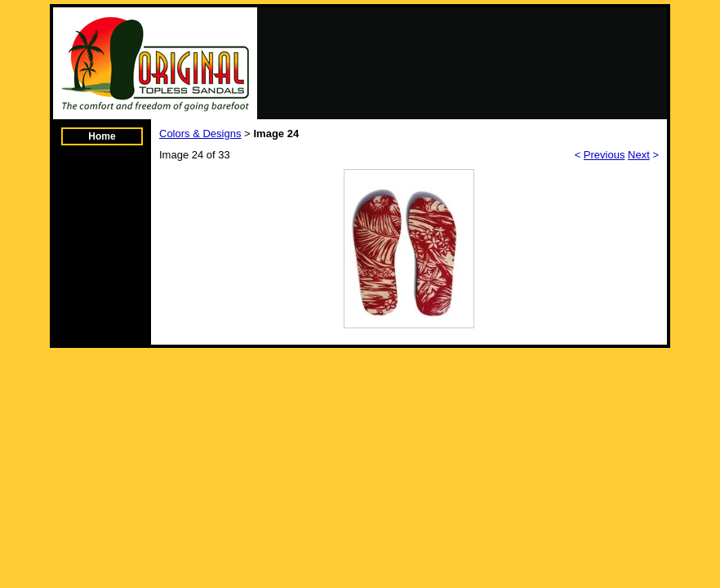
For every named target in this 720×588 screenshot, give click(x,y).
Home (102, 136)
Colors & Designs (200, 134)
